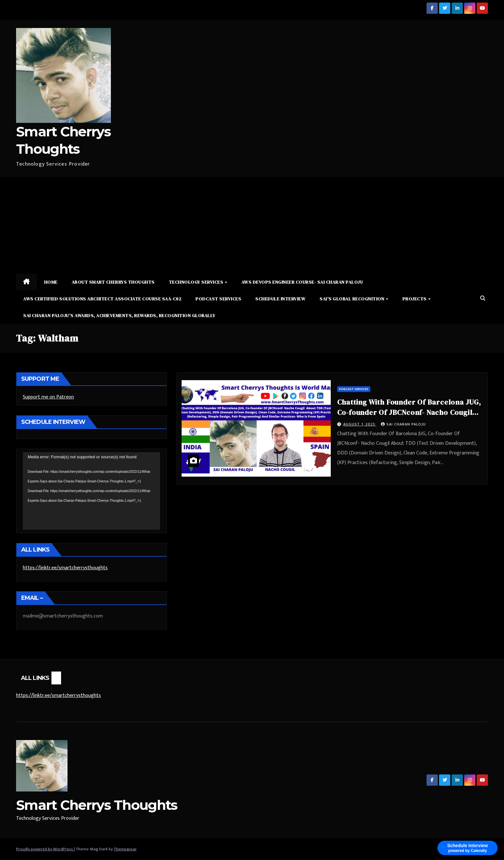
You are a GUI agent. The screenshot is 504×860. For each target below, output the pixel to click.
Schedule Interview (280, 299)
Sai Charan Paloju (403, 424)
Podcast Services (218, 299)
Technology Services (197, 282)
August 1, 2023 (360, 424)
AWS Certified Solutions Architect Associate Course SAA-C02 (102, 299)
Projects (415, 299)
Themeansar (125, 849)
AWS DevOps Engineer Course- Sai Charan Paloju (302, 282)
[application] (91, 491)
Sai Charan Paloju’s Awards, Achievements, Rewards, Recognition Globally (119, 316)
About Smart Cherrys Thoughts (113, 282)
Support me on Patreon (48, 397)
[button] (483, 299)
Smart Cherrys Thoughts (97, 805)
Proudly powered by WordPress (45, 849)
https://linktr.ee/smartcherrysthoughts (65, 568)
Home (51, 282)
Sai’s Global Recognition (352, 299)
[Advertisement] (252, 225)
